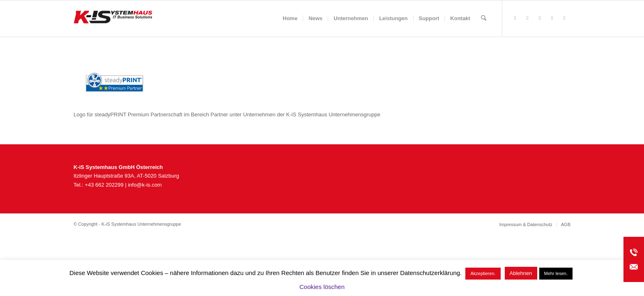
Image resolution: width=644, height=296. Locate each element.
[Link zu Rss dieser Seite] (527, 18)
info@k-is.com (145, 185)
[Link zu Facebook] (515, 18)
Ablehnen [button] (521, 273)
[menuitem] (290, 18)
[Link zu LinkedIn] (564, 18)
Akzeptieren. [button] (483, 273)
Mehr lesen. (556, 273)
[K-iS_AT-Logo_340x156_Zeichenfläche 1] (113, 18)
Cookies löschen (322, 287)
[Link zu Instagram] (540, 18)
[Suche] (484, 18)
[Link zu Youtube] (552, 18)
